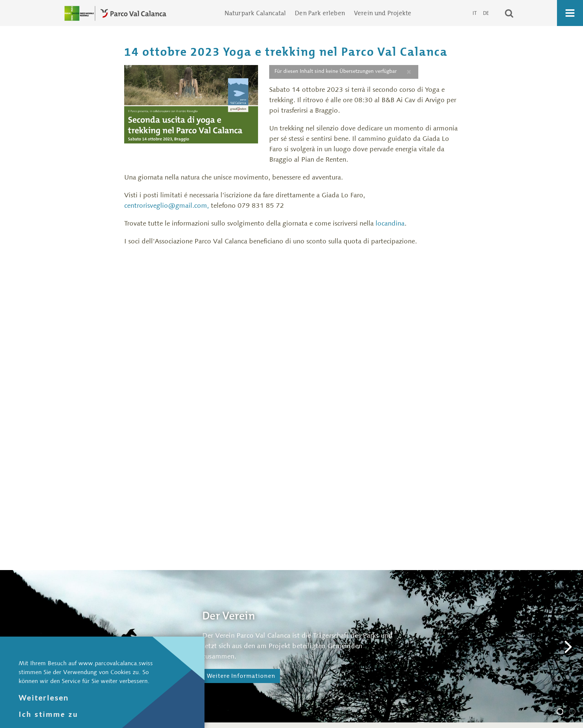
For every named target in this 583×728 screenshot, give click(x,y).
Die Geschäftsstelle (575, 713)
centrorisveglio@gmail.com (166, 206)
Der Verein (563, 713)
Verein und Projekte (383, 13)
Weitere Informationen (241, 676)
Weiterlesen (44, 698)
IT (475, 13)
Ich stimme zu (48, 714)
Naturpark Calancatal (255, 13)
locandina (390, 223)
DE (486, 13)
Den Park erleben (320, 13)
